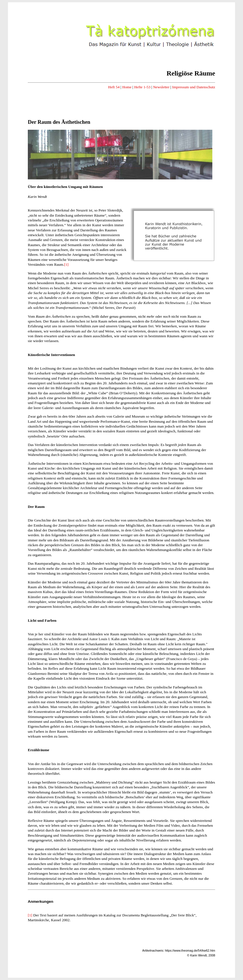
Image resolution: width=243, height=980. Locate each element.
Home (127, 87)
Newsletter (161, 87)
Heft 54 (114, 87)
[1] (66, 264)
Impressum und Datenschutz (194, 87)
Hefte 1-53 (142, 87)
